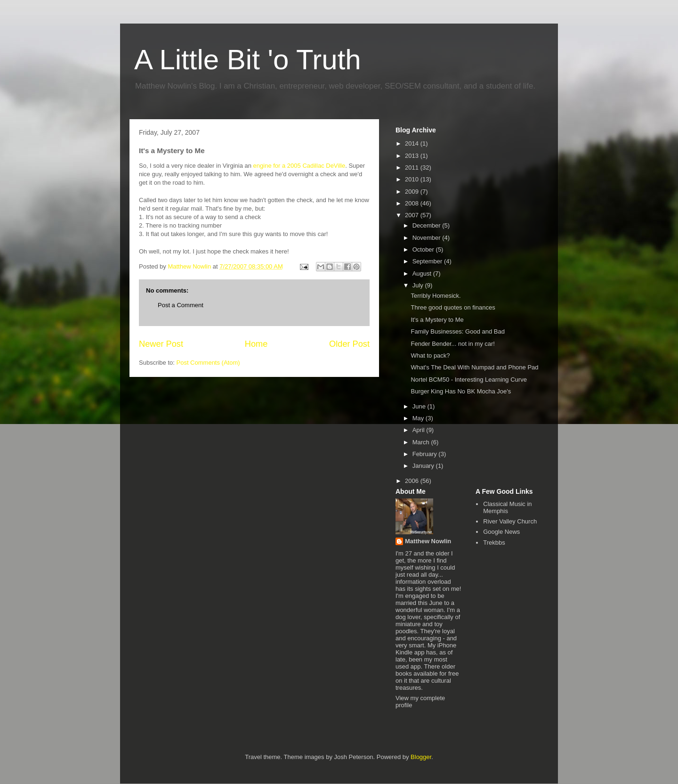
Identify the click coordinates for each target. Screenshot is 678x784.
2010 (413, 179)
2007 (413, 215)
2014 (413, 143)
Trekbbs (494, 543)
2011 (413, 167)
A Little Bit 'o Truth (248, 60)
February (426, 454)
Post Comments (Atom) (208, 363)
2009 (413, 192)
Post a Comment (181, 305)
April (420, 430)
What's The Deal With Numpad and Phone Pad (474, 367)
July (419, 285)
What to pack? (430, 355)
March (422, 442)
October (424, 249)
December (428, 225)
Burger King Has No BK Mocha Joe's (461, 391)
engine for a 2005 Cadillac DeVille (299, 166)
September (428, 261)
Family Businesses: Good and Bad (457, 331)
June (420, 406)
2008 (413, 203)
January (424, 466)
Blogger (421, 757)
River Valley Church (510, 521)
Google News (501, 532)
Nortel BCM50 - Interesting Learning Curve (468, 380)
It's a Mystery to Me (437, 320)
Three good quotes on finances (453, 307)
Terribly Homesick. (436, 296)
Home (256, 344)
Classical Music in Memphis (507, 508)
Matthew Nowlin (428, 541)
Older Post (349, 344)
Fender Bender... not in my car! (452, 344)
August (423, 274)
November (428, 238)
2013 (413, 156)
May (419, 418)
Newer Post (161, 344)
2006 (413, 481)
